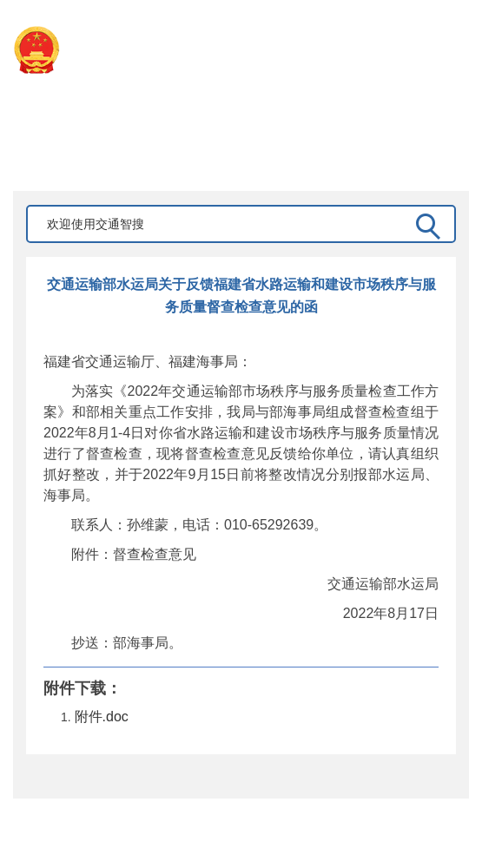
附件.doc (102, 717)
